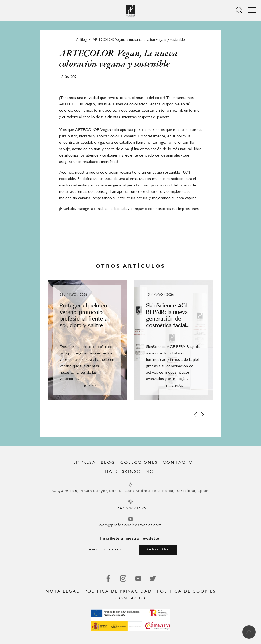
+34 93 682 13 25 (131, 508)
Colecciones (139, 463)
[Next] (202, 415)
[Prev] (195, 415)
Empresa (85, 463)
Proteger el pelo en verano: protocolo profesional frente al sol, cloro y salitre (84, 315)
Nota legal (62, 591)
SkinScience (139, 472)
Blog (83, 40)
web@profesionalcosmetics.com (130, 525)
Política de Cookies (186, 591)
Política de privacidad (118, 591)
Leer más (87, 386)
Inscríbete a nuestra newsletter (131, 539)
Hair (111, 472)
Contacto (178, 463)
